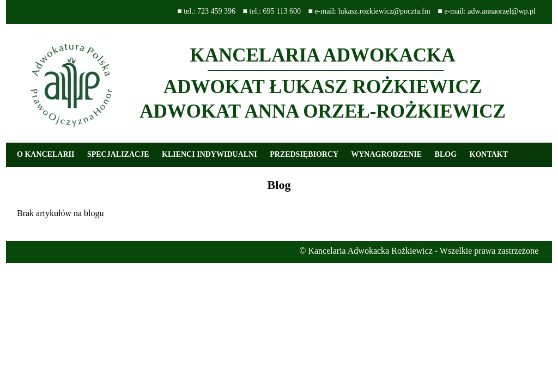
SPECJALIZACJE (118, 154)
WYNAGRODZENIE (386, 154)
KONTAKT (489, 154)
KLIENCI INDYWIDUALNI (210, 154)
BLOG (446, 154)
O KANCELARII (46, 154)
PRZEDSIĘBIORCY (304, 154)
